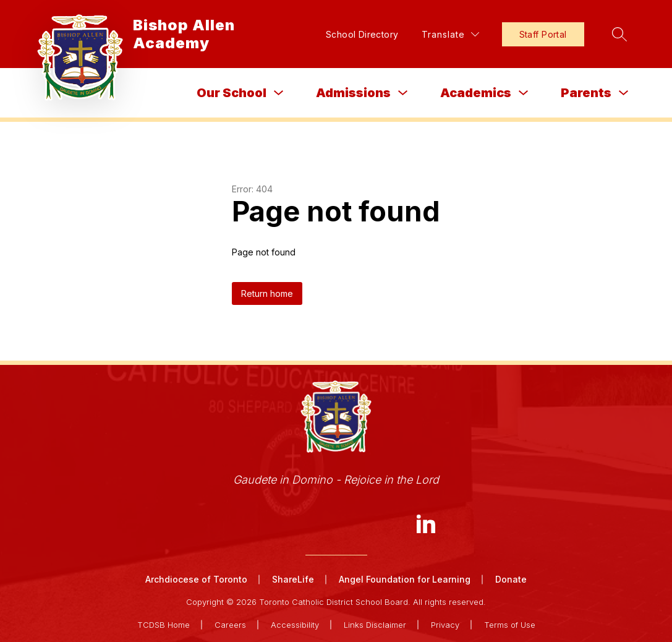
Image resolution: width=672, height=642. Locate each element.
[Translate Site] (450, 34)
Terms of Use (510, 625)
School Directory (362, 34)
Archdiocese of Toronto (196, 579)
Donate (511, 579)
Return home (267, 293)
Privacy (445, 625)
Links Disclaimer (375, 625)
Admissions (353, 93)
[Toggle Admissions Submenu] (403, 93)
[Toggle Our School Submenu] (279, 93)
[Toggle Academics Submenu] (524, 93)
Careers (230, 625)
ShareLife (293, 579)
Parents (586, 93)
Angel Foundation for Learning (405, 579)
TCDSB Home (164, 625)
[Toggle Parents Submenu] (624, 93)
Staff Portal (543, 34)
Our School (232, 93)
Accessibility (295, 625)
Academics (476, 93)
